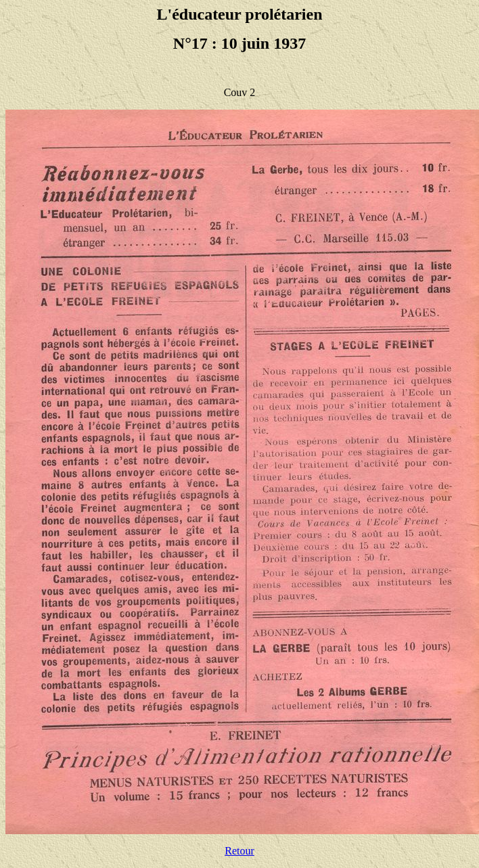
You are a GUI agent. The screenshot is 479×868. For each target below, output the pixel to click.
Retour (239, 851)
